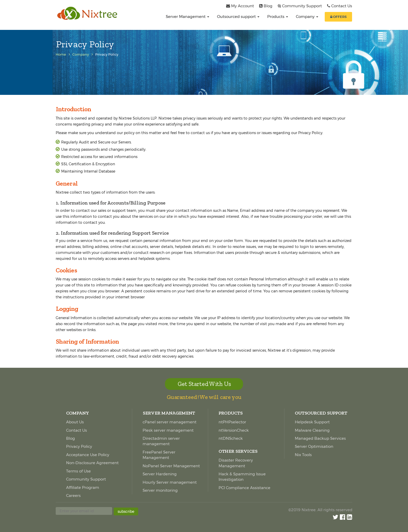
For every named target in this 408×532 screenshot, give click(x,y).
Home (61, 54)
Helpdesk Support (312, 422)
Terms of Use (78, 471)
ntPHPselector (232, 422)
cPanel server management (170, 422)
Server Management (187, 17)
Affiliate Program (83, 487)
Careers (73, 495)
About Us (75, 422)
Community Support (302, 6)
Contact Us (342, 6)
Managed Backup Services (320, 438)
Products (278, 17)
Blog (268, 6)
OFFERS (338, 17)
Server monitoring (160, 490)
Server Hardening (160, 474)
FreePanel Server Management (159, 455)
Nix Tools (303, 455)
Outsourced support (238, 17)
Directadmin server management (161, 441)
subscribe (126, 511)
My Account (243, 6)
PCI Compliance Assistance (244, 488)
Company (307, 17)
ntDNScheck (231, 438)
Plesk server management (168, 430)
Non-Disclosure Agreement (92, 463)
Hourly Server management (170, 482)
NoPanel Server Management (171, 466)
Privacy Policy (79, 446)
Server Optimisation (314, 446)
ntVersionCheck (234, 430)
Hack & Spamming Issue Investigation (242, 477)
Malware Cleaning (312, 430)
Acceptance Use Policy (88, 455)
